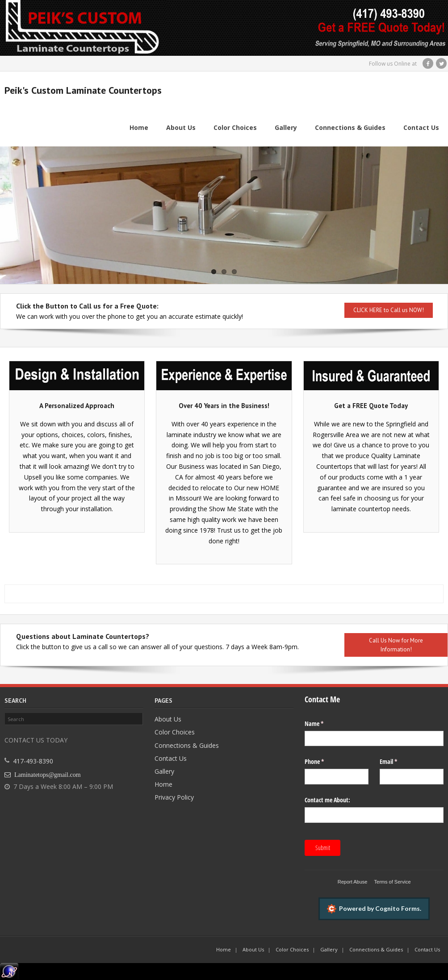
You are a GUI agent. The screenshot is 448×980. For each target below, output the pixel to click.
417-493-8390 (33, 761)
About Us (168, 719)
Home (163, 784)
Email (399, 762)
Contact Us (171, 758)
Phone (325, 762)
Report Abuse (353, 882)
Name (324, 724)
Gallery (164, 771)
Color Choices (175, 732)
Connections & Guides (187, 745)
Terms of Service (393, 882)
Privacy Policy (174, 797)
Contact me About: (327, 800)
